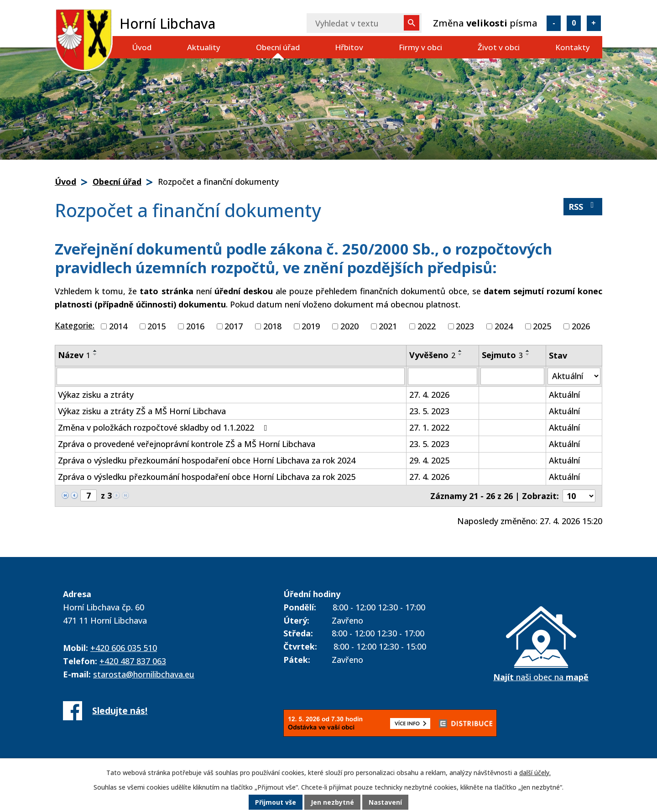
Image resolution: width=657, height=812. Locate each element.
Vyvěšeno (432, 355)
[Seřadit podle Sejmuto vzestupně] (528, 351)
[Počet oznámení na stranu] (579, 496)
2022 (427, 326)
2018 (272, 326)
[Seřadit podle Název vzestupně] (95, 351)
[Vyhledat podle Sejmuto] (512, 376)
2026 (581, 326)
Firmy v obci (420, 47)
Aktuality (204, 47)
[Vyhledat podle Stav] (574, 376)
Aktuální (564, 395)
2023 (465, 326)
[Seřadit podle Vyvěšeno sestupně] (460, 354)
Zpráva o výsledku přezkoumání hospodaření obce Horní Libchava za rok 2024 (207, 460)
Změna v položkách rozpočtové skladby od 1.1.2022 (164, 427)
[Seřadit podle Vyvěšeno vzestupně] (460, 351)
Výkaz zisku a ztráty (96, 395)
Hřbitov (349, 47)
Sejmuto (502, 355)
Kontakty (573, 47)
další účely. (535, 773)
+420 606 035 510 (124, 648)
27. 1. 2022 (429, 427)
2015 (156, 326)
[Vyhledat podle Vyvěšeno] (443, 376)
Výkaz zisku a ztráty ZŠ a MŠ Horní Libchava (142, 411)
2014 (118, 326)
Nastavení (386, 803)
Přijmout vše (276, 803)
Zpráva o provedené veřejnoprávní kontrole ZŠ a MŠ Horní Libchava (187, 444)
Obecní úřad (278, 47)
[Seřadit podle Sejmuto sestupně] (528, 354)
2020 (349, 326)
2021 (388, 326)
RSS (583, 206)
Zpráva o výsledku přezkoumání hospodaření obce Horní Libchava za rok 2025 (207, 477)
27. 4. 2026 (429, 395)
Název (74, 355)
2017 (234, 326)
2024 (504, 326)
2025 (542, 326)
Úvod (142, 47)
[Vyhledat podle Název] (231, 376)
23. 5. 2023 (429, 411)
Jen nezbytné (332, 803)
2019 (311, 326)
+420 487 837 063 (133, 661)
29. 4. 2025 (429, 460)
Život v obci (499, 47)
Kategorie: (75, 325)
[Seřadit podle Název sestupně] (95, 354)
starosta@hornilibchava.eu (144, 674)
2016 (195, 326)
